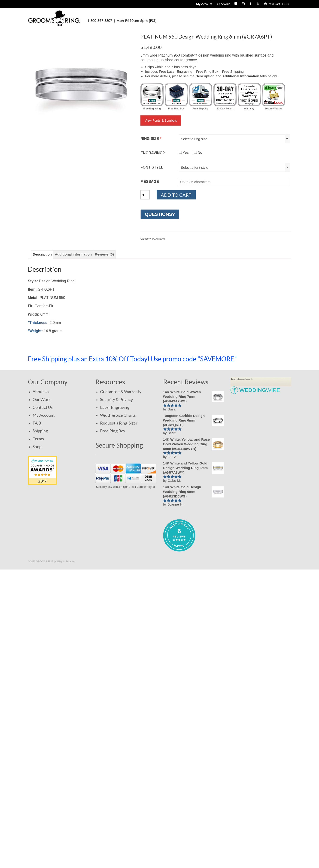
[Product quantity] (145, 195)
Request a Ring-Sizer (119, 423)
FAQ (37, 423)
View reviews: (244, 379)
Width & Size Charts (118, 415)
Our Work (42, 399)
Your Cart (276, 4)
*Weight (35, 331)
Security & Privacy (116, 399)
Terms (38, 439)
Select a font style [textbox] (194, 167)
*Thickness (38, 323)
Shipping (40, 431)
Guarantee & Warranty (121, 392)
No (198, 152)
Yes (184, 152)
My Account (44, 415)
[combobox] (234, 139)
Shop (37, 446)
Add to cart (176, 195)
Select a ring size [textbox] (194, 139)
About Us (41, 392)
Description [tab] (42, 254)
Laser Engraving (115, 407)
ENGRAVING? (153, 153)
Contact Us (43, 407)
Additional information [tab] (73, 254)
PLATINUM (159, 239)
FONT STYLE (152, 167)
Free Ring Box (113, 431)
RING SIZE (151, 139)
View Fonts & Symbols (161, 121)
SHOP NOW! (269, 359)
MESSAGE (150, 182)
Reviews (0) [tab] (104, 254)
